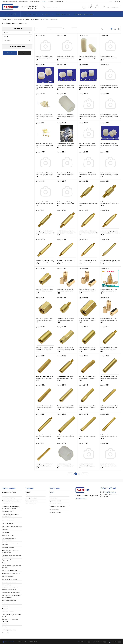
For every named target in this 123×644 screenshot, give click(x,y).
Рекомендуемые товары (32, 501)
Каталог (4, 1)
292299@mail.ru (110, 492)
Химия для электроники (8, 535)
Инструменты (6, 532)
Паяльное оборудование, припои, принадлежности (10, 515)
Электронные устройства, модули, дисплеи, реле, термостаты (11, 508)
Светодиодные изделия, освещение (11, 501)
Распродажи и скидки (31, 498)
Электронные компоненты (9, 492)
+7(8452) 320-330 (22, 642)
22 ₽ (110, 61)
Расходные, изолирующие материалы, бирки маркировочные (12, 556)
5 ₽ (88, 61)
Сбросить (25, 53)
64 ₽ (110, 411)
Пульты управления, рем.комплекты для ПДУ (11, 616)
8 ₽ (45, 207)
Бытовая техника (6, 585)
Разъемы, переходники (8, 524)
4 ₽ (67, 149)
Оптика (4, 563)
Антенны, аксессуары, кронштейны (11, 573)
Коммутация (5, 529)
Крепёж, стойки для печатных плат (11, 593)
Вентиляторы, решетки (8, 548)
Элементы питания (7, 495)
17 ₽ (45, 236)
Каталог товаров (11, 14)
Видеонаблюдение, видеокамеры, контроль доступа (11, 551)
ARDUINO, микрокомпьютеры (10, 570)
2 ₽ (45, 61)
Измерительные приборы (9, 498)
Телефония (5, 609)
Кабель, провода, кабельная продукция (12, 527)
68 (30, 33)
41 (30, 40)
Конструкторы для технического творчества (10, 620)
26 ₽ (67, 382)
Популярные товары (31, 495)
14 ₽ (88, 265)
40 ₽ (45, 469)
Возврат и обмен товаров (44, 1)
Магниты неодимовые (8, 504)
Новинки (28, 492)
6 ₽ (67, 469)
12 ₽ (67, 236)
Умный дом (5, 627)
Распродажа (5, 633)
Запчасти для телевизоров (9, 582)
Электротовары (6, 606)
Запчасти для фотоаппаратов (9, 579)
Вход (110, 1)
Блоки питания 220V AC (8, 511)
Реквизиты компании (55, 512)
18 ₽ (88, 294)
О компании (11, 1)
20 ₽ (67, 411)
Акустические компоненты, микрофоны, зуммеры (9, 539)
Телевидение (5, 624)
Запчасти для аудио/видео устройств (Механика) (11, 567)
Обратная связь (20, 1)
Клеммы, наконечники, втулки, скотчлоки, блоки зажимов (10, 589)
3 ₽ (110, 120)
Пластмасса (7, 40)
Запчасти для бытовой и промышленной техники (8, 520)
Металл (6, 33)
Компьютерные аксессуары (9, 630)
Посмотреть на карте (81, 499)
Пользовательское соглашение (58, 507)
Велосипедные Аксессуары (9, 600)
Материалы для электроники (9, 603)
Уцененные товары (31, 504)
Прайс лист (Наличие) (31, 1)
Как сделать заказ (54, 510)
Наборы (6, 36)
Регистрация (117, 1)
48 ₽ (67, 294)
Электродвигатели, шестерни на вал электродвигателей (11, 596)
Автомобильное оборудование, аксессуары (10, 544)
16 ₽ (67, 353)
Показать (10, 53)
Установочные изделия (8, 612)
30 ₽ (110, 353)
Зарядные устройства (8, 560)
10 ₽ (88, 207)
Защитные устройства (8, 576)
